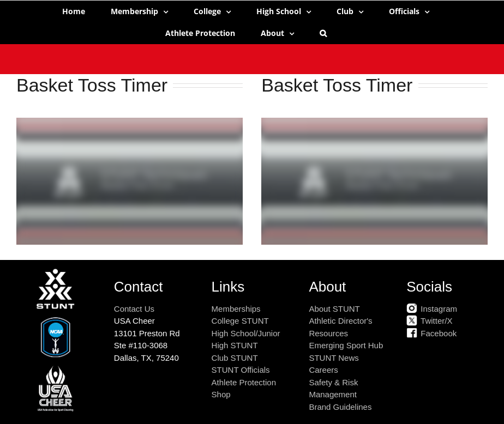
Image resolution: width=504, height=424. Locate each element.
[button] (323, 33)
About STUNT (334, 309)
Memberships (236, 309)
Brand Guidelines (340, 407)
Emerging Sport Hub (346, 345)
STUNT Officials (241, 370)
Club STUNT (235, 358)
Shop (221, 394)
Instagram (432, 309)
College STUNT (240, 321)
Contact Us (134, 309)
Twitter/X (429, 321)
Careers (323, 370)
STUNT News (334, 358)
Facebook (431, 333)
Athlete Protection (244, 382)
